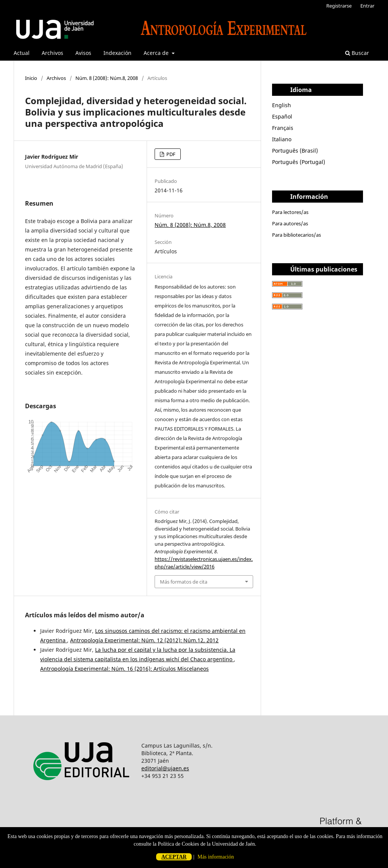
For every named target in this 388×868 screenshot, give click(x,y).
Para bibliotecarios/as (296, 235)
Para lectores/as (290, 212)
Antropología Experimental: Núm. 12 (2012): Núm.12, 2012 (144, 640)
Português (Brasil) (295, 151)
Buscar (357, 53)
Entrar (367, 6)
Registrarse (339, 6)
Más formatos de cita (184, 582)
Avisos (83, 53)
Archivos (52, 53)
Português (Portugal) (299, 162)
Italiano (282, 139)
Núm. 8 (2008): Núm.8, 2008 (107, 78)
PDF (170, 154)
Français (283, 128)
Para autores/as (290, 223)
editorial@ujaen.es (165, 768)
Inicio (31, 78)
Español (282, 116)
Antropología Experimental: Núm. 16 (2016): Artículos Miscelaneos (124, 669)
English (282, 105)
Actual (22, 53)
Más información (216, 857)
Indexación (117, 53)
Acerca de (157, 53)
